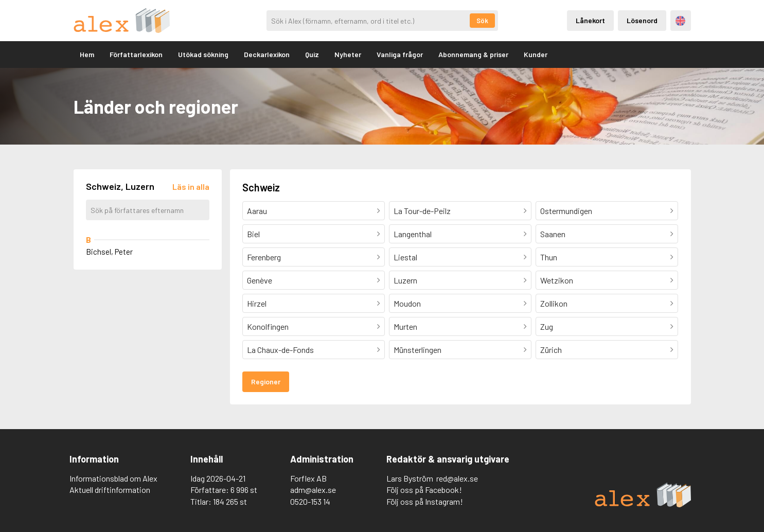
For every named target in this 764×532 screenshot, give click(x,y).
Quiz (312, 54)
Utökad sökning (203, 54)
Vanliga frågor (400, 54)
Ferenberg (264, 257)
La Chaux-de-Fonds (280, 350)
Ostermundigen (566, 211)
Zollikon (554, 303)
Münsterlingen (417, 350)
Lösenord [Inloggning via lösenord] (642, 20)
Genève (260, 280)
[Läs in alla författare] (191, 187)
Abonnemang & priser (473, 54)
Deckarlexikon (267, 54)
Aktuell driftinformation (110, 490)
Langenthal (413, 234)
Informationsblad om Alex (113, 478)
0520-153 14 (310, 501)
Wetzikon (557, 280)
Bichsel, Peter (109, 252)
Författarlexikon (136, 54)
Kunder (536, 54)
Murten (405, 326)
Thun (549, 257)
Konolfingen (268, 326)
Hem (87, 54)
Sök (482, 21)
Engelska (680, 21)
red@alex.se (457, 478)
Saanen (553, 234)
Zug (547, 326)
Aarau (257, 211)
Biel (253, 234)
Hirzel (257, 303)
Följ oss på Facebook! (424, 490)
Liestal (405, 257)
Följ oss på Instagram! (425, 501)
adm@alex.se (313, 490)
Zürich (551, 350)
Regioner (266, 382)
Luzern (405, 280)
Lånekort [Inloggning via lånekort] (590, 20)
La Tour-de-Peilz (422, 211)
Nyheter (348, 54)
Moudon (407, 303)
